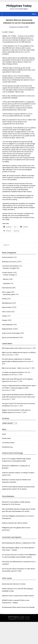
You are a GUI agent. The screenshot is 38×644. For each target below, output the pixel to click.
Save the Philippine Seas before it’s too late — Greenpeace (19, 517)
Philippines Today (19, 6)
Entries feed (6, 438)
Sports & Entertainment (10, 337)
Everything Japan (9, 294)
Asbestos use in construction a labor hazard (18, 596)
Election (6, 279)
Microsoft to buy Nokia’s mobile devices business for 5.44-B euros (16, 503)
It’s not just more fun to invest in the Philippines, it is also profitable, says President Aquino (19, 556)
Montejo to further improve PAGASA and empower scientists (16, 481)
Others (4, 316)
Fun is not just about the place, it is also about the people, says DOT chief (19, 570)
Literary (5, 299)
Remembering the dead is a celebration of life (19, 543)
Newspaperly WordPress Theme (19, 619)
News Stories (7, 307)
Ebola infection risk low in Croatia (14, 584)
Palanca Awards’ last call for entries (15, 523)
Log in (4, 434)
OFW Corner (6, 312)
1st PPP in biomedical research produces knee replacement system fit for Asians (18, 488)
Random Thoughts (10, 268)
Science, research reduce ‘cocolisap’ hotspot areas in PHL (18, 474)
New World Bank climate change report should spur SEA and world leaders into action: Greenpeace (19, 510)
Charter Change (9, 275)
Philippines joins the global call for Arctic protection (16, 529)
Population (7, 283)
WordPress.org (7, 447)
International (7, 288)
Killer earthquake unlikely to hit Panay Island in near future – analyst (18, 549)
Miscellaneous (7, 303)
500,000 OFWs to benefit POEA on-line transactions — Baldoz (16, 601)
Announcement (8, 257)
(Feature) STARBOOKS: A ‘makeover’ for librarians (16, 467)
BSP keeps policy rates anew (12, 348)
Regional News (7, 329)
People (5, 320)
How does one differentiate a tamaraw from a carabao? (19, 563)
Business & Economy (9, 262)
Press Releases (7, 325)
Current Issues (7, 273)
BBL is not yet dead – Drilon (12, 368)
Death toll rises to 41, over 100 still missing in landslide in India (18, 590)
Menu (34, 14)
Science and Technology (11, 333)
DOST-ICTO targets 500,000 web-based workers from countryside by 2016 (16, 460)
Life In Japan (6, 292)
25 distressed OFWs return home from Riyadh (18, 607)
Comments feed (8, 443)
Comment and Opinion (10, 266)
